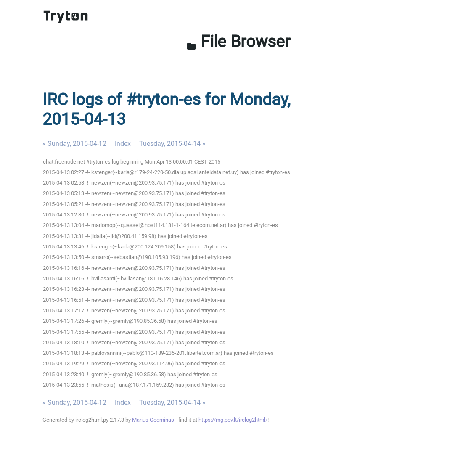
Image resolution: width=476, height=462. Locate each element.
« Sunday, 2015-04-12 (74, 144)
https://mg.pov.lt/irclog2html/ (233, 420)
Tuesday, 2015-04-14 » (172, 144)
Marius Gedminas (153, 420)
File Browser (238, 42)
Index (123, 144)
